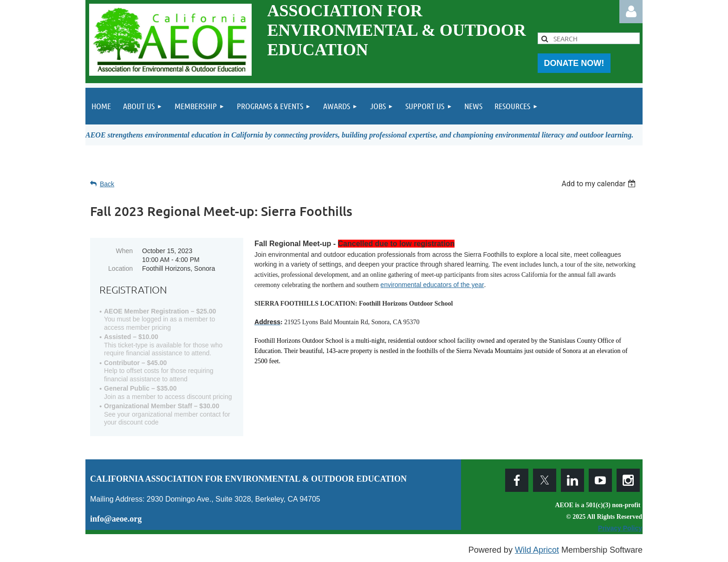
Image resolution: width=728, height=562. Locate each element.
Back (107, 184)
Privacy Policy (620, 528)
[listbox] (600, 184)
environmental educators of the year (432, 285)
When (124, 251)
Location (120, 268)
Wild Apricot (537, 550)
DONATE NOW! (574, 63)
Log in (631, 12)
